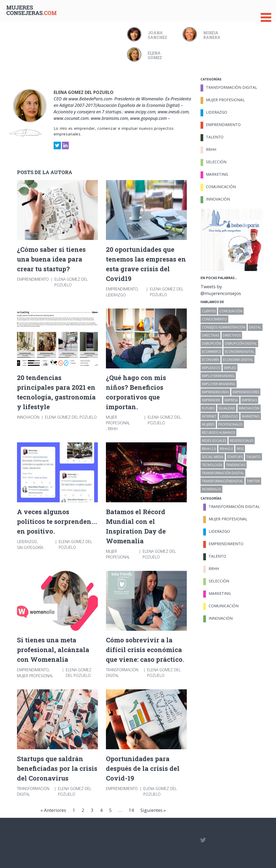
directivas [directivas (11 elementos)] (211, 335)
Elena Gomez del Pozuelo (84, 92)
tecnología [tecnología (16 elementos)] (212, 465)
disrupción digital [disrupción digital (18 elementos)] (241, 343)
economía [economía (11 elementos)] (211, 360)
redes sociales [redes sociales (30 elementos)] (214, 441)
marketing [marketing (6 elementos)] (251, 416)
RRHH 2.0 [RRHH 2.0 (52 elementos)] (209, 449)
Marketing (217, 174)
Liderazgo (116, 295)
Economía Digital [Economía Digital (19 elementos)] (238, 360)
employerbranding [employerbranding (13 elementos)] (218, 376)
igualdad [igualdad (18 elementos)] (227, 408)
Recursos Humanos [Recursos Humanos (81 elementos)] (218, 433)
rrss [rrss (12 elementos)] (240, 449)
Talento (215, 137)
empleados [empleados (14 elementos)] (211, 368)
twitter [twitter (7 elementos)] (253, 481)
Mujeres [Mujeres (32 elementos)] (208, 424)
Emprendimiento (33, 279)
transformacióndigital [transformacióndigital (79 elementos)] (222, 481)
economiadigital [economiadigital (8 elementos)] (239, 352)
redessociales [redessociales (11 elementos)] (242, 441)
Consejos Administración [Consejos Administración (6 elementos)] (224, 327)
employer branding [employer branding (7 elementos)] (219, 384)
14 (131, 810)
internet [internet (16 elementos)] (209, 416)
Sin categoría (30, 547)
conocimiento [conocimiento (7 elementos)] (214, 319)
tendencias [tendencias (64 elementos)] (236, 465)
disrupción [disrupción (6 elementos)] (211, 343)
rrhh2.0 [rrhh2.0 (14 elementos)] (226, 449)
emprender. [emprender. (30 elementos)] (211, 400)
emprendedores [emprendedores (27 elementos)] (246, 392)
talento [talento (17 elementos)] (253, 457)
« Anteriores (53, 810)
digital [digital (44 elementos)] (255, 327)
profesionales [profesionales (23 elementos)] (230, 424)
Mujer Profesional (118, 420)
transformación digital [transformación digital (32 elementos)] (223, 473)
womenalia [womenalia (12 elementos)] (211, 489)
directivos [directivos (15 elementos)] (232, 335)
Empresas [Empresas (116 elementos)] (249, 400)
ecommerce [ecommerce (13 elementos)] (211, 352)
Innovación (28, 417)
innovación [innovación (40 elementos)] (249, 408)
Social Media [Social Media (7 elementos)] (213, 457)
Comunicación (221, 187)
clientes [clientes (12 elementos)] (209, 311)
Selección (216, 162)
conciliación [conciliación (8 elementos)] (231, 311)
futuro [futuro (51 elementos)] (208, 408)
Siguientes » (153, 810)
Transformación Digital (122, 673)
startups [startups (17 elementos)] (235, 457)
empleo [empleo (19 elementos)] (230, 368)
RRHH (113, 429)
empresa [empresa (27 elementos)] (231, 400)
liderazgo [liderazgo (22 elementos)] (229, 416)
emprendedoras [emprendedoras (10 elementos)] (215, 392)
